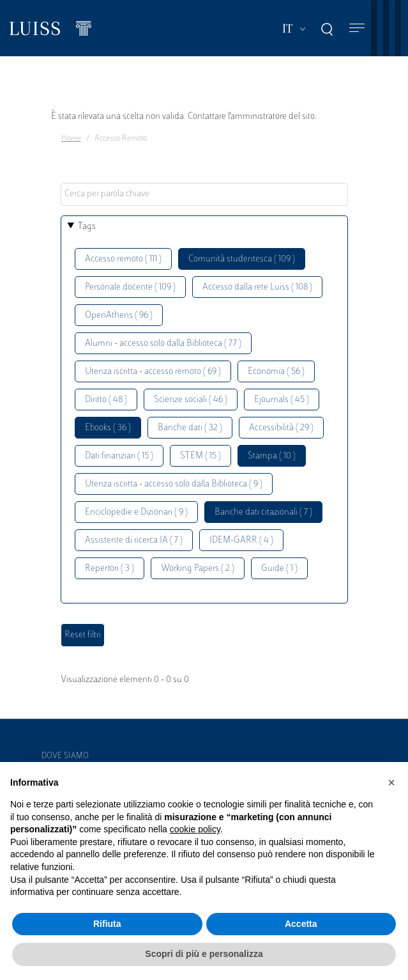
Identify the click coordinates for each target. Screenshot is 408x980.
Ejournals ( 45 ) (282, 400)
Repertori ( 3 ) (110, 569)
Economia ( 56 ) (276, 372)
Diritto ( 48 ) (106, 400)
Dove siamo (65, 756)
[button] (391, 782)
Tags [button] (87, 227)
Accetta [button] (301, 924)
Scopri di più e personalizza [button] (204, 954)
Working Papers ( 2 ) (198, 569)
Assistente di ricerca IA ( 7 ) (134, 541)
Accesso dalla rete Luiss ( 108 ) (257, 287)
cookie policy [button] (195, 829)
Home (71, 139)
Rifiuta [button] (107, 924)
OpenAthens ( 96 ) (119, 315)
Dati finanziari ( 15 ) (119, 456)
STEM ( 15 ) (200, 456)
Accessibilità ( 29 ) (281, 428)
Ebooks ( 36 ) (108, 428)
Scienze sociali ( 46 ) (191, 400)
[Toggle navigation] (357, 28)
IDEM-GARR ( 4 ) (241, 541)
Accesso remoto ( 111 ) (123, 259)
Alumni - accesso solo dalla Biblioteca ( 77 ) (163, 344)
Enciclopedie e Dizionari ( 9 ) (136, 512)
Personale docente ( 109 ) (130, 287)
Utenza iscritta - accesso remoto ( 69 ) (153, 372)
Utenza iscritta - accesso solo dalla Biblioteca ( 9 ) (174, 484)
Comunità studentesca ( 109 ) (242, 259)
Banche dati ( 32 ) (190, 428)
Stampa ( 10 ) (272, 456)
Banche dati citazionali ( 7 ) (263, 512)
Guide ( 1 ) (279, 569)
